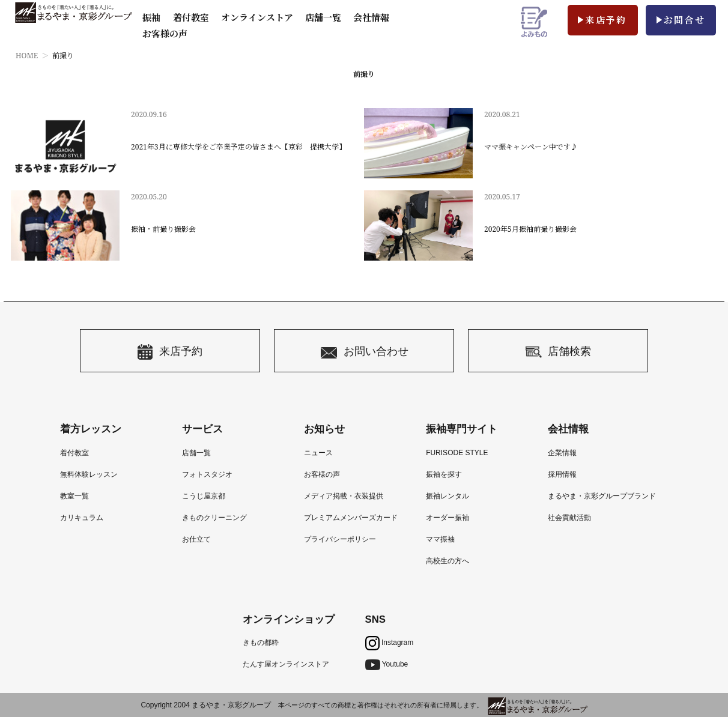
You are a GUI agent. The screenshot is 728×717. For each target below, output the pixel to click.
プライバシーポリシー (340, 539)
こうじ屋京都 (204, 496)
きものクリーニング (214, 518)
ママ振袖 (440, 539)
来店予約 (606, 20)
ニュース (318, 453)
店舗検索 (558, 352)
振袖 (151, 17)
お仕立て (196, 539)
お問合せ (685, 20)
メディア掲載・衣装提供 (344, 496)
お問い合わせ (364, 352)
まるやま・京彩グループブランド (602, 496)
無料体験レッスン (89, 474)
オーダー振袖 (447, 518)
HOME (27, 56)
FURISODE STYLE (457, 453)
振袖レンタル (447, 496)
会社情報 (371, 17)
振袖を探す (444, 474)
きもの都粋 (261, 643)
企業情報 (562, 453)
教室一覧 (74, 496)
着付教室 (74, 453)
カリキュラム (82, 518)
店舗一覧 (323, 17)
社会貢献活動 (569, 518)
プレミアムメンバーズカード (351, 518)
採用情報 (562, 474)
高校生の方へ (447, 561)
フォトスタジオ (207, 474)
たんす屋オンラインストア (286, 664)
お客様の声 (165, 34)
